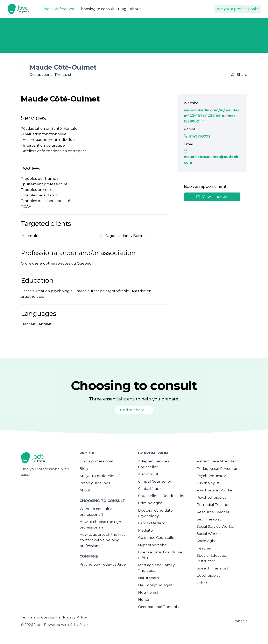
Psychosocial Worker (215, 490)
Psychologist (208, 483)
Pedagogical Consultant (218, 469)
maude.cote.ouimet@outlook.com (211, 157)
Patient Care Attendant (217, 461)
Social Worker (209, 534)
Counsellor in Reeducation (162, 496)
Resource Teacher (213, 512)
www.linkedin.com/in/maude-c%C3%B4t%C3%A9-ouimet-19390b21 (211, 116)
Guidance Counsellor (157, 538)
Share (239, 75)
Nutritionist (148, 592)
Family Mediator (153, 523)
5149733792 (197, 136)
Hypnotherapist (152, 545)
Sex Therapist (209, 519)
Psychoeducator (211, 476)
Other (202, 583)
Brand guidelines (95, 483)
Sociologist (206, 541)
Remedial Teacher (213, 505)
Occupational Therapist (159, 607)
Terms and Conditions (41, 617)
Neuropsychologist (155, 585)
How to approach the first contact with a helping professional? (102, 540)
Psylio (84, 625)
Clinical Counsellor (155, 481)
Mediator (146, 530)
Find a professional (58, 9)
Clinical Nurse (150, 489)
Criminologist (150, 503)
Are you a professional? (237, 9)
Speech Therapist (213, 568)
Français (240, 621)
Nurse (144, 600)
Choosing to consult (97, 9)
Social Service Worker (216, 526)
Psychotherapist (211, 497)
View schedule (212, 197)
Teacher (204, 548)
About (135, 9)
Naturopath (149, 578)
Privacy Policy (75, 617)
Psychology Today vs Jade (103, 564)
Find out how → (134, 410)
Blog (122, 9)
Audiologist (148, 474)
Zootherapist (208, 575)
